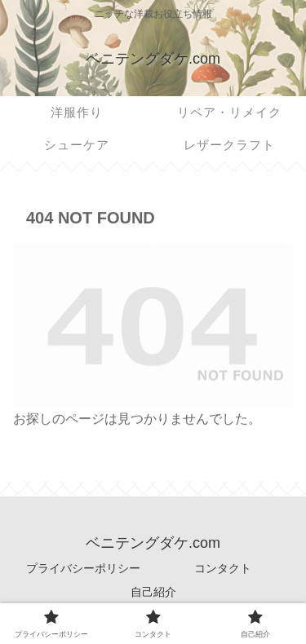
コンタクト (223, 568)
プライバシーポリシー (83, 568)
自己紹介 (153, 592)
